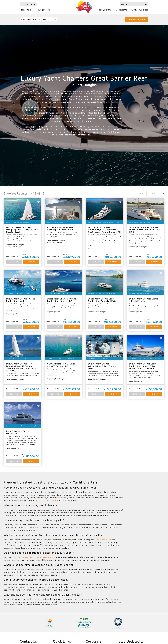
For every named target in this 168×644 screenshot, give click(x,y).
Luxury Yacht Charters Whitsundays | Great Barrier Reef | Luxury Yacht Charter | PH (104, 230)
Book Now (31, 262)
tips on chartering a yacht (47, 501)
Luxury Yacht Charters (31, 20)
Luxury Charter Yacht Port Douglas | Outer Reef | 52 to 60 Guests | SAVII (22, 230)
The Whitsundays (103, 540)
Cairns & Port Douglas (63, 543)
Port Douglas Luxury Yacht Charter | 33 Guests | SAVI (61, 229)
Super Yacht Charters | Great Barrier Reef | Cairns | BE (61, 300)
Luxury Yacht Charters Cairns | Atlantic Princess (144, 300)
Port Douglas (50, 20)
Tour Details (14, 262)
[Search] (146, 4)
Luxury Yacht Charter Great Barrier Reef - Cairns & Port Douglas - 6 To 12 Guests (143, 367)
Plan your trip (105, 10)
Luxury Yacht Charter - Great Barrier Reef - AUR (20, 300)
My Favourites (140, 10)
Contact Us (121, 10)
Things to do (43, 10)
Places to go (26, 10)
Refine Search (136, 20)
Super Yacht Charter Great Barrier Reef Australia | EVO (102, 300)
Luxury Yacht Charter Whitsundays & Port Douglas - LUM (103, 367)
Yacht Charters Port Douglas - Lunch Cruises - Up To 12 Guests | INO (145, 230)
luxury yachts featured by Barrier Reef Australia (33, 558)
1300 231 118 (28, 4)
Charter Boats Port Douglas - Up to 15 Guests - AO (62, 365)
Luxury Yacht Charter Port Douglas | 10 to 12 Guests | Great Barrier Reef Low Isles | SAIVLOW (21, 368)
